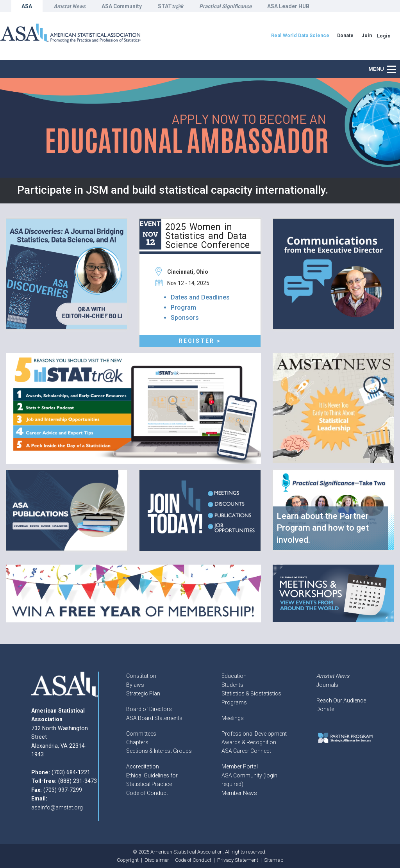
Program (183, 307)
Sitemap (274, 860)
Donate (325, 709)
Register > (200, 341)
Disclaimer (157, 860)
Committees (141, 734)
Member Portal (240, 766)
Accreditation (143, 766)
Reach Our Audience (341, 700)
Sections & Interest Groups (159, 751)
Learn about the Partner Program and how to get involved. (323, 528)
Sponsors (185, 318)
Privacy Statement (238, 860)
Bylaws (135, 685)
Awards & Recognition (249, 742)
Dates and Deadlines (200, 297)
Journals (327, 685)
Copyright (128, 860)
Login (384, 36)
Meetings (233, 718)
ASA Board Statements (154, 718)
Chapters (137, 742)
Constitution (141, 676)
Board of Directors (149, 709)
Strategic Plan (143, 693)
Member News (239, 793)
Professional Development (254, 734)
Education (234, 676)
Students (232, 685)
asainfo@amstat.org (57, 807)
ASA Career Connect (246, 751)
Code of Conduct (147, 793)
